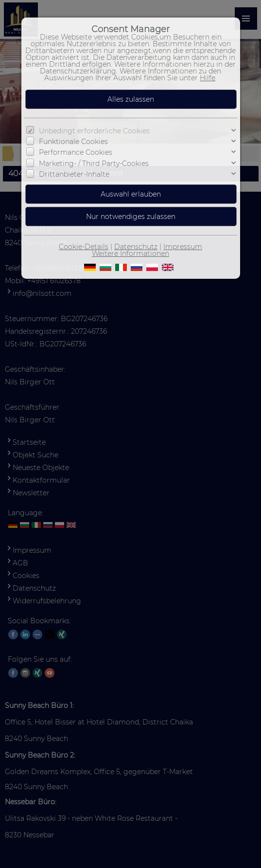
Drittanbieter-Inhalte (74, 174)
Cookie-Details (84, 247)
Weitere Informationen (130, 253)
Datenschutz (136, 247)
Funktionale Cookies (73, 142)
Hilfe (208, 78)
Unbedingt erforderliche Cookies (94, 131)
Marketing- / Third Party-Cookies (94, 163)
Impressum (183, 247)
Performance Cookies (76, 152)
